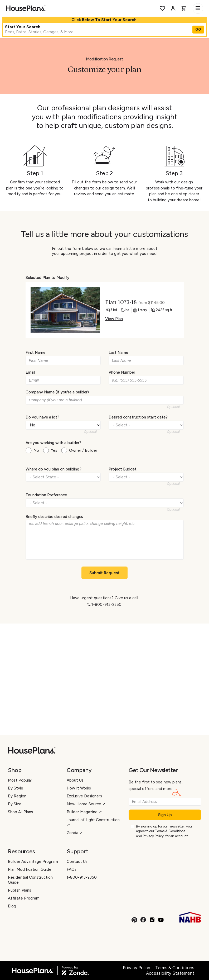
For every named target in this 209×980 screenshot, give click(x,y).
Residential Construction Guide (30, 880)
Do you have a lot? (42, 417)
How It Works (79, 788)
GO (198, 29)
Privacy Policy (153, 836)
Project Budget (123, 469)
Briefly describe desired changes (54, 517)
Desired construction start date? (138, 417)
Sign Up (165, 815)
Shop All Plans (20, 812)
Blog (12, 906)
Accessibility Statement (170, 973)
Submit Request (104, 573)
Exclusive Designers (84, 796)
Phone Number (122, 372)
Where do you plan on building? (54, 469)
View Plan (114, 319)
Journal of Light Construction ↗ (93, 822)
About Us (75, 780)
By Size (15, 804)
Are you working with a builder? (54, 443)
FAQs (72, 869)
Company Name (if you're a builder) (57, 392)
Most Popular (20, 780)
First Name (35, 353)
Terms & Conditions (170, 831)
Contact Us (77, 862)
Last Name (118, 353)
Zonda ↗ (75, 833)
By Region (17, 796)
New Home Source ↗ (86, 804)
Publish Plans (20, 890)
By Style (16, 788)
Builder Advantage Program (33, 862)
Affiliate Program (24, 898)
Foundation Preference (46, 495)
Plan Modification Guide (30, 869)
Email (30, 372)
